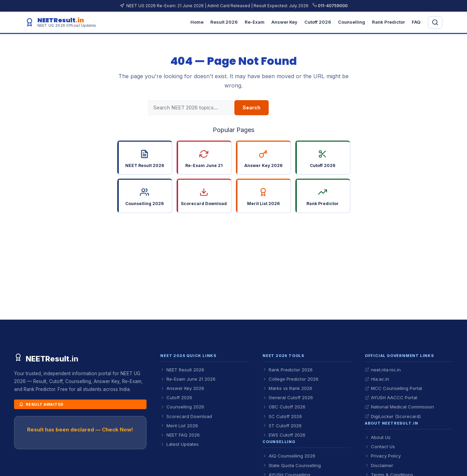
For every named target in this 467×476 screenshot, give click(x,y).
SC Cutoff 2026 (282, 416)
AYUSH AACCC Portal (391, 397)
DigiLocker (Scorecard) (393, 416)
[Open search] (435, 22)
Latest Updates (179, 444)
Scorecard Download (186, 416)
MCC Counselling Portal (393, 388)
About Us (378, 437)
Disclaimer (379, 465)
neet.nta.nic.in (383, 370)
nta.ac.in (377, 379)
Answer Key (284, 22)
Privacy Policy (383, 456)
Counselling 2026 (182, 407)
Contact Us (380, 447)
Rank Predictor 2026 (288, 370)
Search (252, 108)
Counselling (352, 22)
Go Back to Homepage (233, 230)
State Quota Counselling (292, 465)
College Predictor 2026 (290, 379)
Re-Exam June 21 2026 (188, 379)
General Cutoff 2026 (288, 397)
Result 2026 (224, 22)
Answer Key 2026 (182, 388)
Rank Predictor (388, 22)
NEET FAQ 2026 (180, 435)
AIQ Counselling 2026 (289, 456)
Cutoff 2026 (318, 22)
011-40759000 (330, 6)
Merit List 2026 (179, 426)
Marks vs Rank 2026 (287, 388)
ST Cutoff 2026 (282, 426)
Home (197, 22)
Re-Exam (255, 22)
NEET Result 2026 (182, 370)
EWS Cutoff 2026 (284, 435)
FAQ (416, 22)
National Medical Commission (399, 407)
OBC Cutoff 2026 (284, 407)
